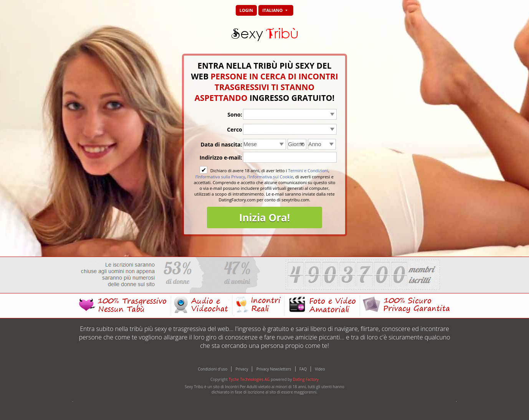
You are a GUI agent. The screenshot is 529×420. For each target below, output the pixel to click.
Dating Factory (306, 379)
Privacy (242, 369)
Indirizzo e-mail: (221, 157)
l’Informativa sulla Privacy (220, 177)
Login (246, 10)
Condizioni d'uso (213, 369)
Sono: (235, 114)
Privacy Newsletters (274, 369)
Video (320, 369)
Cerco (234, 129)
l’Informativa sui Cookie (270, 177)
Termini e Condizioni (308, 170)
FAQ (303, 369)
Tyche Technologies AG (249, 379)
